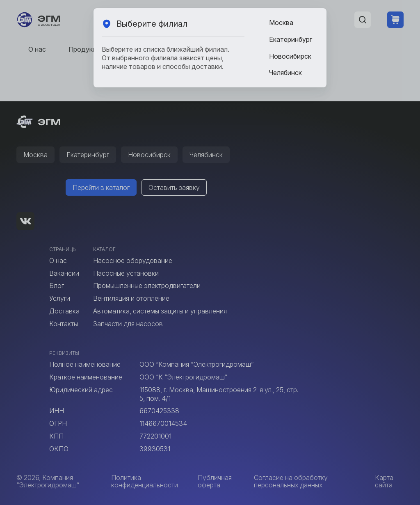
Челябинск (285, 73)
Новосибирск (290, 56)
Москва (281, 23)
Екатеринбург (291, 39)
